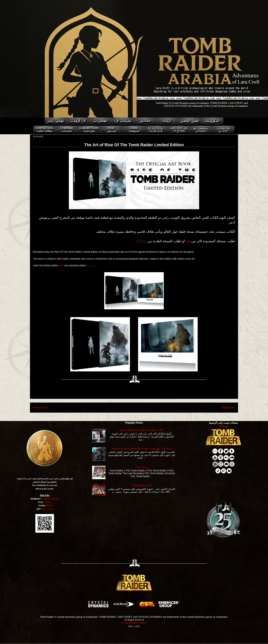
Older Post (228, 407)
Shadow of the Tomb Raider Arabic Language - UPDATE (142, 449)
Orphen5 (55, 499)
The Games (142, 467)
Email (49, 506)
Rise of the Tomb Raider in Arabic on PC (142, 430)
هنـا (188, 241)
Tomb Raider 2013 (142, 485)
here (61, 265)
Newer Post (40, 407)
